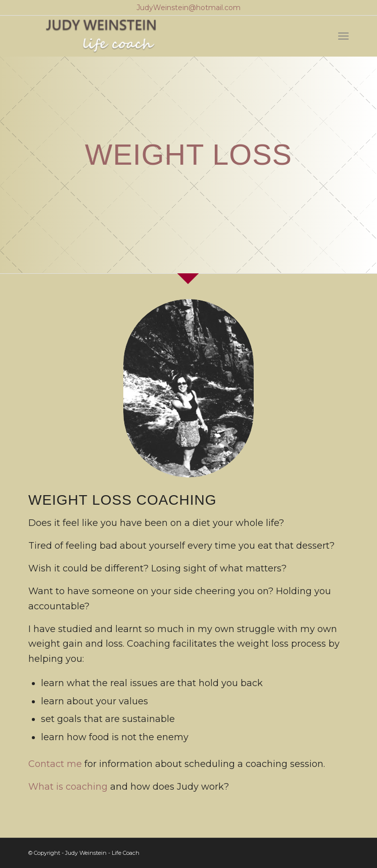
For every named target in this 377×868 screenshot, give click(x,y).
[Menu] (343, 36)
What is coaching (68, 787)
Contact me (55, 764)
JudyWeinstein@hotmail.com (188, 8)
